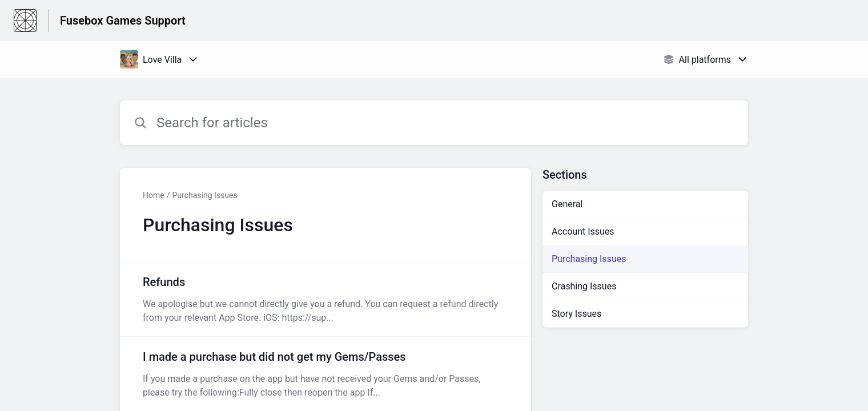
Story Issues (576, 314)
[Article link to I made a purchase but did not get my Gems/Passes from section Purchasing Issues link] (325, 374)
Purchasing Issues (204, 195)
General (567, 204)
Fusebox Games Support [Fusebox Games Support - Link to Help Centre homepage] (123, 21)
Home (154, 195)
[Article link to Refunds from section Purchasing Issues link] (325, 299)
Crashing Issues (584, 286)
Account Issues (583, 231)
